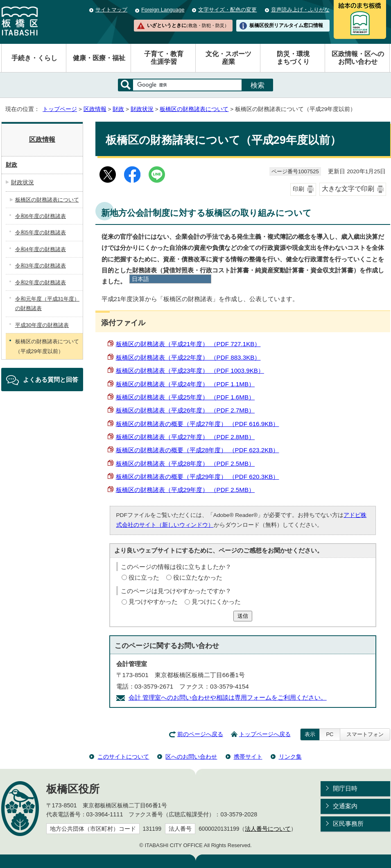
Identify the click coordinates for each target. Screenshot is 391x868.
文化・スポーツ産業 (228, 58)
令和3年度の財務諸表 (41, 266)
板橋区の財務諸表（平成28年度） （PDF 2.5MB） (185, 463)
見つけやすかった (153, 602)
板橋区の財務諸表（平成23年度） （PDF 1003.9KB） (190, 371)
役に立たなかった (198, 577)
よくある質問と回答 (51, 380)
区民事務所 (348, 824)
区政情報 (95, 109)
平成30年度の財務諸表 (42, 325)
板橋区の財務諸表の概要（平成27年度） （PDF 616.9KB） (198, 424)
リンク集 (290, 757)
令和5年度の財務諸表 (41, 232)
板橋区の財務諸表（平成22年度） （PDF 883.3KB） (188, 357)
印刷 (298, 189)
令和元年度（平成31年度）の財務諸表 (47, 304)
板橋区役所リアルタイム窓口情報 (286, 25)
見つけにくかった (216, 602)
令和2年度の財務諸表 (41, 282)
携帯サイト (248, 757)
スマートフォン (365, 734)
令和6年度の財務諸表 (41, 216)
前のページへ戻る (200, 734)
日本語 (140, 279)
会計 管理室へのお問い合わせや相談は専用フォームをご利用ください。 (228, 697)
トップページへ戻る (265, 734)
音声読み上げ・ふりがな (300, 10)
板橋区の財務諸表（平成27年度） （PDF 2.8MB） (185, 437)
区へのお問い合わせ (191, 757)
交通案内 (345, 806)
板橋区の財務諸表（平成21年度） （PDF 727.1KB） (188, 344)
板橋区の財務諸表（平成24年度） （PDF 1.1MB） (185, 384)
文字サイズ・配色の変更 (227, 10)
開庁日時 (345, 788)
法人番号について (268, 829)
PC (330, 734)
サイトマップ (111, 10)
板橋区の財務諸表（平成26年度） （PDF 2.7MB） (185, 410)
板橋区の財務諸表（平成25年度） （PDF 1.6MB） (185, 397)
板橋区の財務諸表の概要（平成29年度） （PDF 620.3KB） (198, 477)
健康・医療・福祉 (99, 58)
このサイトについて (123, 757)
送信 (243, 616)
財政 (118, 109)
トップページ (60, 109)
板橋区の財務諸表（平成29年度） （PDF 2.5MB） (185, 490)
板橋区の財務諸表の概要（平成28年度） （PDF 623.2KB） (198, 450)
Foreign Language (163, 10)
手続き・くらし (34, 58)
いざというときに (188, 25)
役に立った (144, 577)
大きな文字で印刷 (348, 189)
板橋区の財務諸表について (194, 109)
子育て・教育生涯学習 (164, 58)
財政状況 (142, 109)
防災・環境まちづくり (293, 58)
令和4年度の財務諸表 (41, 249)
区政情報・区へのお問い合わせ (358, 58)
